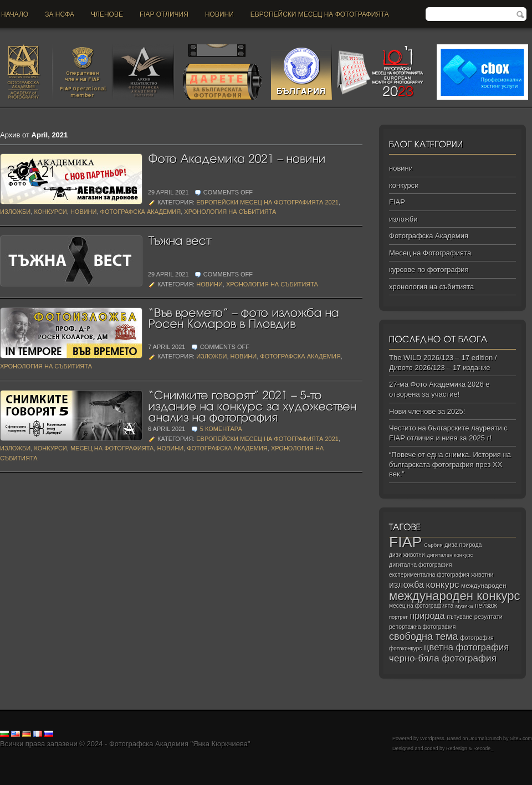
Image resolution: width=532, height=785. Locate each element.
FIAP (397, 202)
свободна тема (424, 637)
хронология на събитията (230, 212)
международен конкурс (455, 596)
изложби (15, 212)
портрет (398, 617)
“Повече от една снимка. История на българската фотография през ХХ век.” (450, 464)
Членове (107, 14)
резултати (488, 617)
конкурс (443, 585)
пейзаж (486, 606)
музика (464, 606)
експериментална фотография (429, 575)
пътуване (459, 617)
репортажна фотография (422, 627)
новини (219, 14)
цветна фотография (466, 647)
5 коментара (221, 429)
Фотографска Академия (141, 212)
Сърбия (433, 545)
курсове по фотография (429, 270)
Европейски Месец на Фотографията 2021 (267, 202)
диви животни (407, 555)
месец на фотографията (421, 606)
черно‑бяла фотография (443, 658)
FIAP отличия (164, 14)
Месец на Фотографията (112, 448)
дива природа (463, 545)
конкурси (50, 212)
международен (484, 586)
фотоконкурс (405, 648)
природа (427, 615)
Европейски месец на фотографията (320, 14)
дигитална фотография (421, 565)
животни (482, 575)
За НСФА (60, 14)
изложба (406, 584)
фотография (477, 638)
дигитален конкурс (450, 555)
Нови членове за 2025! (427, 411)
